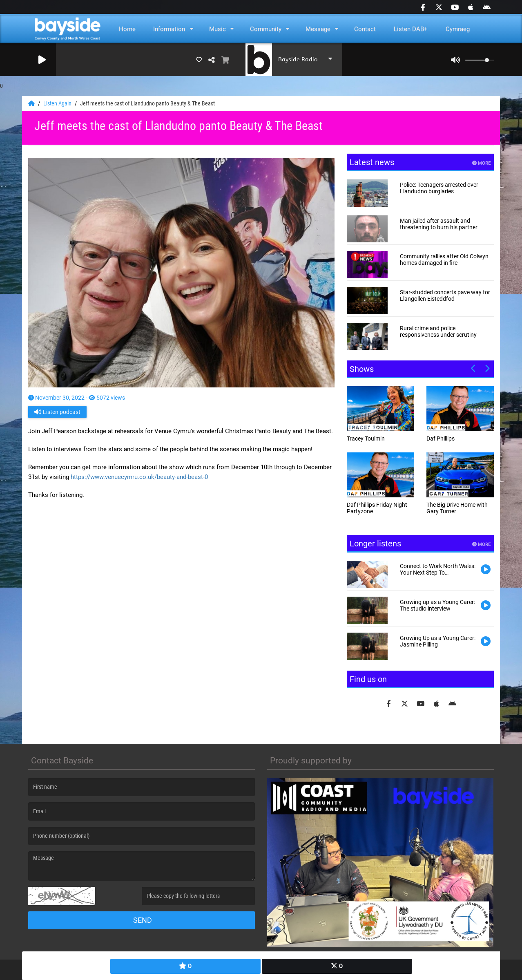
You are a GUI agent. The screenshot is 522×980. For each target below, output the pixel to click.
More (481, 163)
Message (318, 29)
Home (127, 29)
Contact (365, 29)
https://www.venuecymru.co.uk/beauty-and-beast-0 (139, 477)
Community (266, 29)
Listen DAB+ (411, 29)
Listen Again (58, 103)
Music (217, 29)
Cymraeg (458, 29)
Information (169, 29)
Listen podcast (57, 412)
